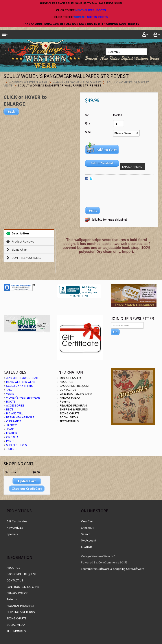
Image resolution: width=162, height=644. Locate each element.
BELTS (10, 409)
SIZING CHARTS (70, 413)
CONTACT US (68, 390)
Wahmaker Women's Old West (77, 82)
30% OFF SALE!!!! (71, 378)
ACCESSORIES (15, 405)
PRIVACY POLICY (70, 398)
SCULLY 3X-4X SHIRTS (19, 386)
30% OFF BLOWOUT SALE (23, 378)
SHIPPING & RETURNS (74, 409)
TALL (9, 390)
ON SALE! (12, 437)
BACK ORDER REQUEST (75, 386)
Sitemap (87, 547)
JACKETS (12, 425)
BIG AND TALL (15, 413)
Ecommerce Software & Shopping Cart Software (113, 569)
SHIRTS (89, 10)
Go (154, 52)
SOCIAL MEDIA (69, 417)
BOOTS (101, 10)
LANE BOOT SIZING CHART (77, 394)
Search (86, 534)
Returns (65, 401)
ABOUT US (66, 382)
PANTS (10, 441)
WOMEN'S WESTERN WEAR (28, 82)
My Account (89, 540)
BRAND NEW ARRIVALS (20, 417)
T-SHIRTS (12, 449)
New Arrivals (15, 528)
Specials (12, 534)
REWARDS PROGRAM (73, 405)
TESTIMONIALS (69, 421)
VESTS (10, 394)
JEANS (10, 429)
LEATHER (12, 433)
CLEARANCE (14, 421)
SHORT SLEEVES (17, 445)
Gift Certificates (17, 521)
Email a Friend (132, 167)
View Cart (87, 521)
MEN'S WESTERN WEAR (21, 382)
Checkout (87, 528)
